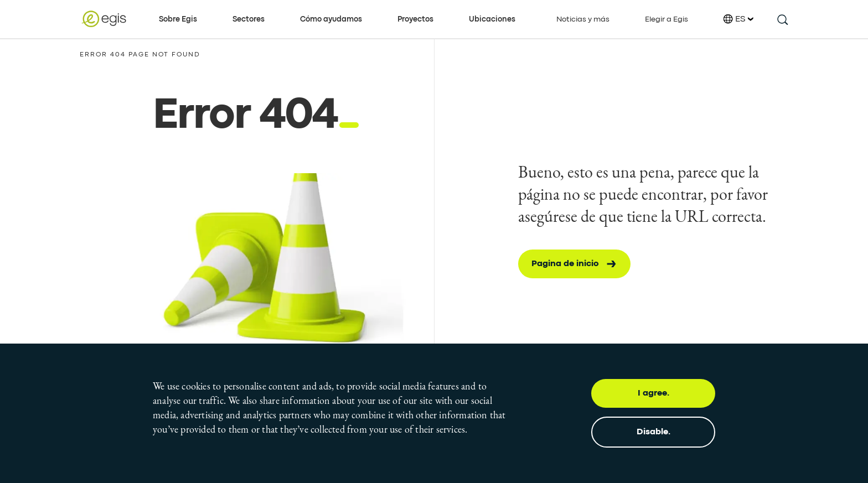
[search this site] (782, 19)
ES (738, 19)
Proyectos (415, 19)
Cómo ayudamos (331, 19)
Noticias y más (583, 19)
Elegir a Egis (666, 19)
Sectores (249, 19)
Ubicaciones (492, 19)
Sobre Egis (178, 19)
